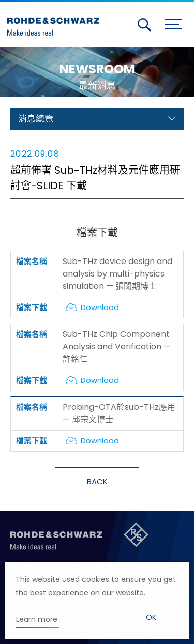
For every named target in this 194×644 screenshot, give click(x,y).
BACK (97, 481)
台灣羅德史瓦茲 (56, 22)
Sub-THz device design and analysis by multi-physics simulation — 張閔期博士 (117, 274)
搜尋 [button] (144, 25)
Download (100, 307)
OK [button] (151, 617)
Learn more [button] (37, 619)
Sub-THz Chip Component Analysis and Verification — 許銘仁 (117, 347)
